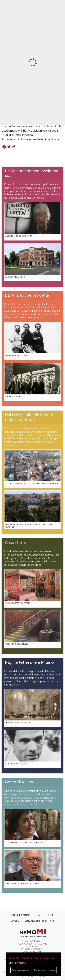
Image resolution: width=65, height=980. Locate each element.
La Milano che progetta (27, 295)
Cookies (41, 976)
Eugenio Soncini (13, 397)
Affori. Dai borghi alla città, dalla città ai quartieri (32, 483)
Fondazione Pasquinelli (32, 949)
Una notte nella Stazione (18, 723)
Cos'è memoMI (20, 915)
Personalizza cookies (45, 970)
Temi (38, 915)
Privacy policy (27, 976)
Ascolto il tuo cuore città (19, 236)
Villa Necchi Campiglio (17, 644)
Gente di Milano (20, 782)
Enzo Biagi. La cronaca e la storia (22, 883)
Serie (50, 915)
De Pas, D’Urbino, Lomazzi (18, 356)
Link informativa (17, 963)
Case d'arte (16, 543)
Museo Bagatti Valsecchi (18, 603)
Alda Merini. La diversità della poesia (24, 843)
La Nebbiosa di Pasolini (16, 764)
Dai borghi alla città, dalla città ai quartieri (29, 417)
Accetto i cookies (20, 970)
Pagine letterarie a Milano (29, 662)
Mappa (15, 921)
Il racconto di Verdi (15, 277)
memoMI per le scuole (40, 921)
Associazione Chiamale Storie (32, 944)
